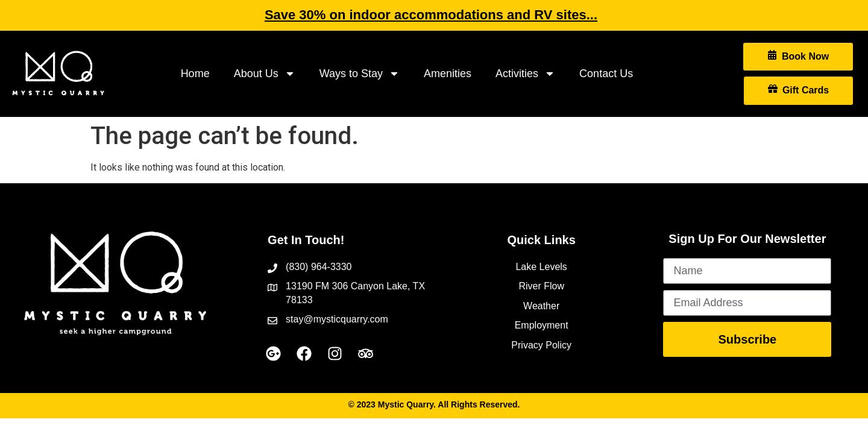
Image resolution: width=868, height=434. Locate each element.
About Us (265, 74)
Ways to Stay (360, 74)
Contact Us (606, 74)
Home (195, 74)
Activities (525, 74)
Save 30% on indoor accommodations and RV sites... (431, 15)
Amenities (448, 74)
